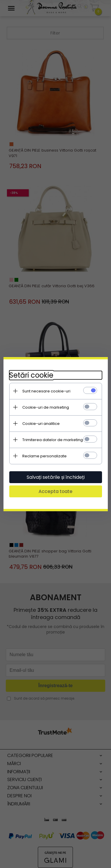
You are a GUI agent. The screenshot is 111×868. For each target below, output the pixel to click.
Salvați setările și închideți (56, 477)
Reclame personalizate (44, 456)
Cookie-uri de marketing (46, 407)
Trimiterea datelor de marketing (53, 440)
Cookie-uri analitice (41, 424)
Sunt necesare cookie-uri (46, 391)
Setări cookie (31, 375)
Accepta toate (55, 491)
